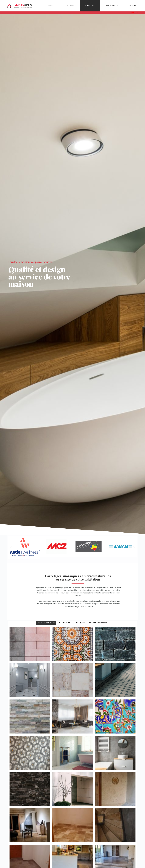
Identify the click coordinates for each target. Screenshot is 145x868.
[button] (11, 548)
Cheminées (70, 6)
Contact (133, 6)
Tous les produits (46, 623)
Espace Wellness (112, 6)
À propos (51, 6)
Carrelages (90, 6)
